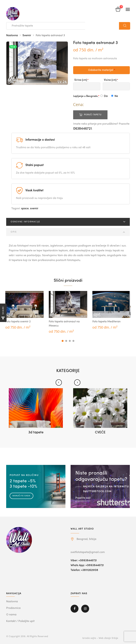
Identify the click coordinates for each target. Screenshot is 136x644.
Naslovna (12, 36)
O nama (11, 615)
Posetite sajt (83, 498)
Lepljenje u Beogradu (85, 96)
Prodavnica (13, 608)
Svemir (27, 36)
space (25, 209)
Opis (14, 232)
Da (104, 96)
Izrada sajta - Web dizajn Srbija (100, 638)
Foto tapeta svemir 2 (18, 322)
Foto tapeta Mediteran (106, 322)
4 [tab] (73, 341)
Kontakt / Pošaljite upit (20, 621)
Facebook (75, 609)
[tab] (68, 222)
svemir (34, 209)
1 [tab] (63, 341)
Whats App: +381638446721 (87, 565)
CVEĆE (100, 432)
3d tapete (36, 432)
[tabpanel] (24, 310)
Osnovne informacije (25, 222)
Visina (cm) (110, 80)
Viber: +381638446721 (84, 561)
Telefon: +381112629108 (84, 570)
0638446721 (83, 129)
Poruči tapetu (93, 115)
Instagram (85, 609)
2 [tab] (66, 341)
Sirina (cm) (81, 80)
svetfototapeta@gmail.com (88, 552)
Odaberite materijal (102, 70)
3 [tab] (70, 341)
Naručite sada (21, 496)
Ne (115, 96)
